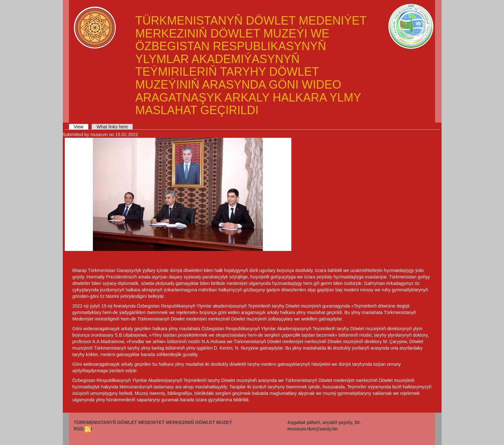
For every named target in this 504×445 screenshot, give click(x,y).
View (81, 127)
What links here (112, 127)
